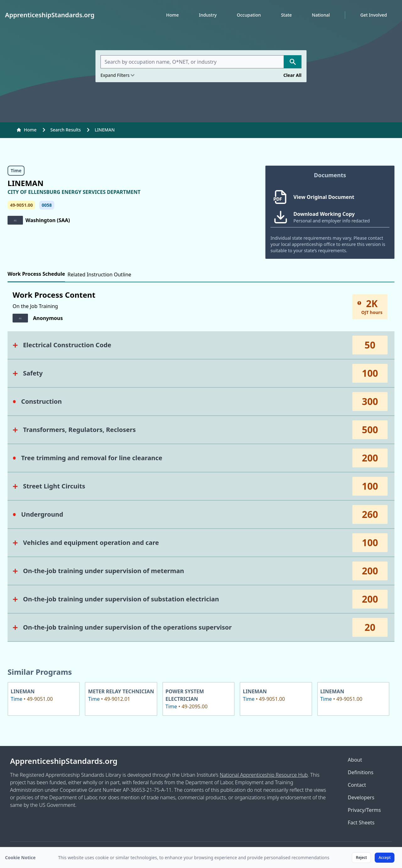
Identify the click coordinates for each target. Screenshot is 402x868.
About (355, 760)
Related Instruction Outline (99, 274)
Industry (208, 15)
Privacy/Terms (364, 810)
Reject (361, 857)
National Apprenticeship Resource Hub (264, 775)
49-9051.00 (21, 205)
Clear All (292, 75)
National (321, 15)
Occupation (249, 15)
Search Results (65, 130)
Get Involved (374, 15)
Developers (361, 797)
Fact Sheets (361, 823)
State (286, 15)
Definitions (361, 772)
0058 (47, 205)
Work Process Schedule (36, 274)
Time (16, 170)
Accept (385, 857)
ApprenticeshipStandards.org (64, 761)
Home (172, 15)
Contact (357, 785)
